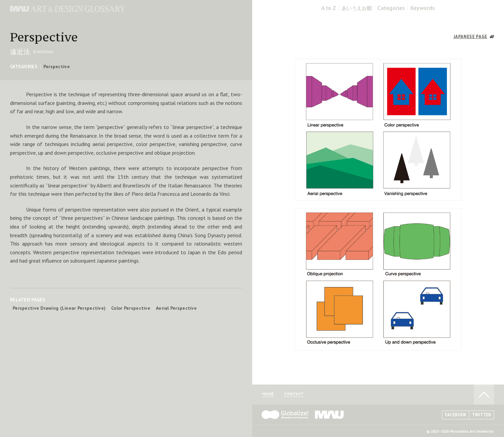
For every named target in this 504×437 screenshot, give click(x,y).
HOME (268, 394)
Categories (391, 8)
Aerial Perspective (176, 308)
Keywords (423, 8)
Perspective (57, 66)
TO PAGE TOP (484, 395)
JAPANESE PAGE (470, 37)
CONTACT (294, 394)
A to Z (329, 8)
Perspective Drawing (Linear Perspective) (59, 308)
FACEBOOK (456, 415)
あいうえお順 (357, 8)
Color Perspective (131, 308)
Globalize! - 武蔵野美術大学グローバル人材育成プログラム (285, 415)
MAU (330, 415)
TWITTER (481, 415)
